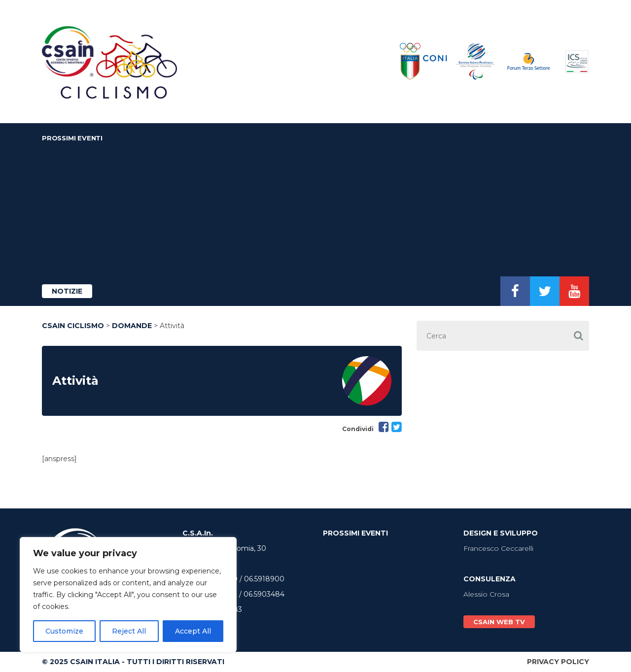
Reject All (129, 631)
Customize (64, 631)
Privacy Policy (558, 662)
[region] (128, 595)
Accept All (193, 631)
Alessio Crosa (486, 594)
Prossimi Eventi (72, 138)
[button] (578, 336)
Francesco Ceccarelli (498, 548)
